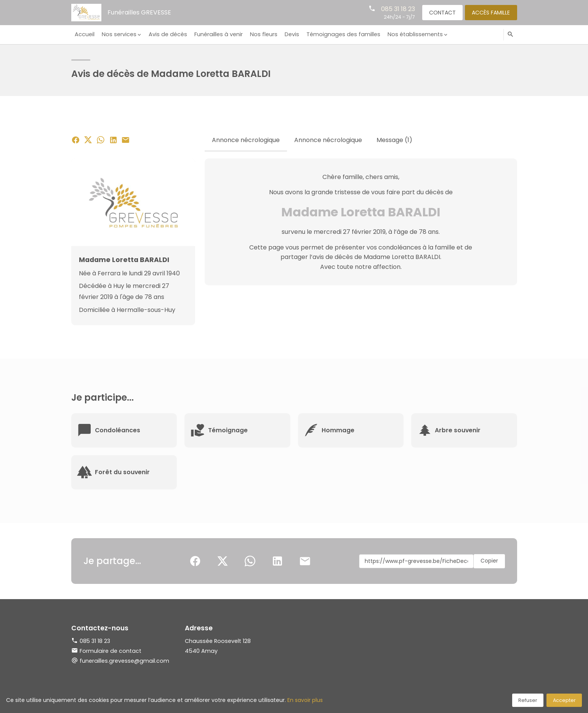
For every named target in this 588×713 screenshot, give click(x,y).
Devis (288, 34)
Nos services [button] (118, 34)
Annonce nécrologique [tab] (246, 140)
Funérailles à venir (216, 34)
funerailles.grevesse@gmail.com (124, 661)
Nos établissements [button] (410, 34)
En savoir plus (305, 700)
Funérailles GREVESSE (139, 12)
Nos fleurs (261, 34)
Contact (441, 12)
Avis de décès (166, 34)
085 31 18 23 (396, 9)
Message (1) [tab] (394, 140)
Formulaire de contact (106, 651)
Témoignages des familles (339, 34)
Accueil (84, 34)
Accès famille (490, 12)
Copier (489, 561)
